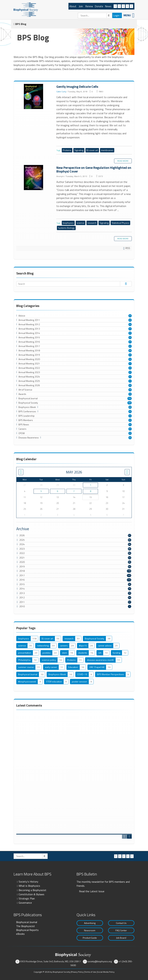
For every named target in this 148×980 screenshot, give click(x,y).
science (81, 223)
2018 (22, 571)
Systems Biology (66, 228)
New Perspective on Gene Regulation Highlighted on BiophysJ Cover (34, 178)
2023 (22, 549)
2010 (22, 606)
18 (130, 390)
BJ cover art (92, 150)
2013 (22, 593)
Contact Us (121, 923)
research (92, 223)
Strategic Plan (27, 898)
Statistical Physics (120, 223)
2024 (22, 544)
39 (130, 351)
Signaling (79, 150)
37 (130, 342)
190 (130, 403)
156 (130, 398)
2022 (22, 553)
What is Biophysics (29, 886)
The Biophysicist (26, 926)
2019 (22, 566)
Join (81, 6)
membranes (107, 150)
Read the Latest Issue (92, 891)
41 (130, 346)
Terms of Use (90, 972)
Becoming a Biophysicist (32, 890)
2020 (22, 562)
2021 (22, 558)
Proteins (67, 150)
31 (130, 329)
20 (130, 316)
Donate (99, 6)
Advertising (90, 923)
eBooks (20, 934)
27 (130, 372)
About (73, 6)
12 (130, 416)
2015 (22, 584)
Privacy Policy (77, 972)
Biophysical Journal (27, 922)
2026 (22, 535)
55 (130, 425)
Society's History (28, 882)
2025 (22, 540)
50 (130, 438)
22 (130, 433)
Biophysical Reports (27, 930)
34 (130, 324)
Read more (123, 161)
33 (130, 337)
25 (130, 355)
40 (130, 320)
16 (130, 394)
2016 (22, 580)
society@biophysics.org (100, 961)
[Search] (95, 15)
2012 (22, 597)
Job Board (121, 938)
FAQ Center (121, 930)
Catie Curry (61, 92)
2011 (22, 602)
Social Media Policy (106, 972)
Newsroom (90, 930)
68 (130, 407)
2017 (22, 575)
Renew (89, 6)
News (108, 6)
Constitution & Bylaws (31, 894)
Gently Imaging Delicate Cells (34, 97)
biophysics (68, 223)
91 (130, 429)
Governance (25, 903)
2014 (22, 589)
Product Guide (90, 938)
